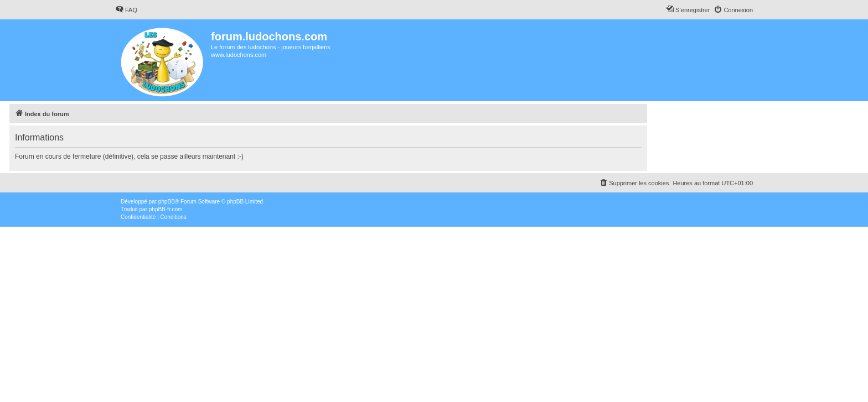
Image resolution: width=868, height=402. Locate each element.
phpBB (167, 202)
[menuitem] (126, 10)
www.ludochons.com (239, 55)
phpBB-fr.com (166, 209)
